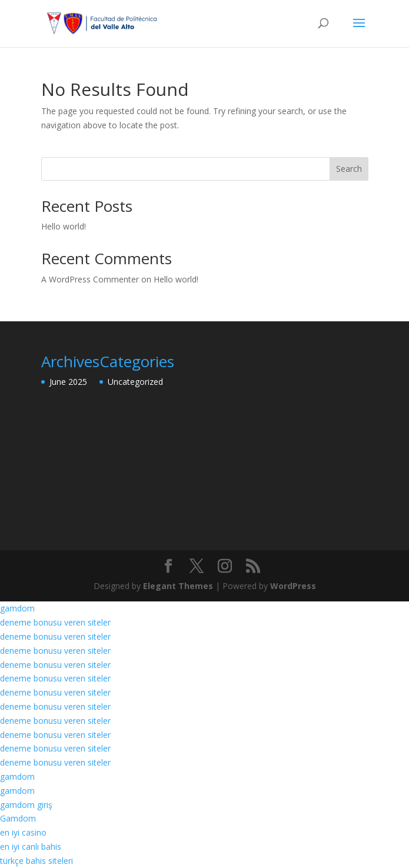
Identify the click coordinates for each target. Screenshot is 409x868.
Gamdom (18, 818)
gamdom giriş (26, 805)
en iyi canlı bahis (31, 847)
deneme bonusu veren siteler (55, 622)
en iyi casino (23, 832)
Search (349, 169)
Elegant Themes (178, 586)
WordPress (293, 586)
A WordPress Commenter (90, 279)
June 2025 (68, 382)
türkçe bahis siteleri (36, 861)
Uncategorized (135, 382)
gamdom (17, 608)
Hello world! (64, 226)
